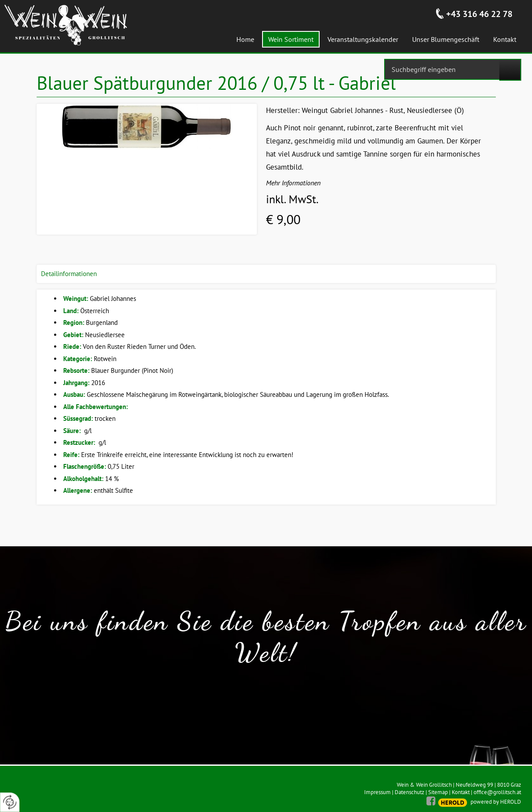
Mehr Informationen (293, 183)
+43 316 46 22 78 (479, 14)
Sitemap (438, 792)
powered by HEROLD (496, 802)
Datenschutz (409, 792)
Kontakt (461, 792)
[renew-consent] (10, 802)
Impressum (377, 792)
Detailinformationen (69, 274)
